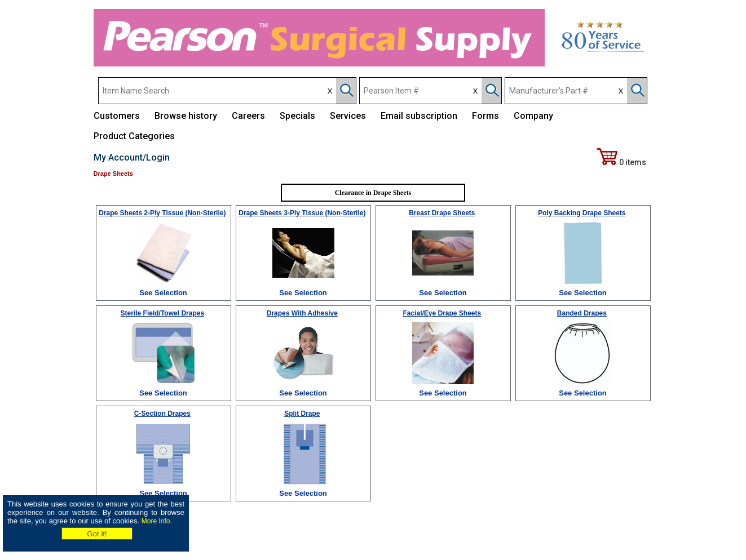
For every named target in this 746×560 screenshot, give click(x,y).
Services (348, 116)
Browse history (186, 116)
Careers (248, 116)
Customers (117, 116)
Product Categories (134, 136)
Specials (297, 116)
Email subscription (419, 116)
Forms (485, 116)
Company (533, 116)
